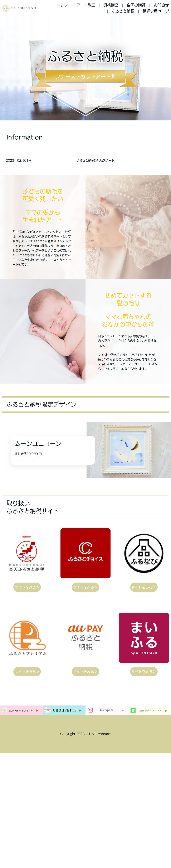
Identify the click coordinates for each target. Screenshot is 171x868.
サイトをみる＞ (27, 587)
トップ (62, 5)
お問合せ (161, 5)
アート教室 (86, 5)
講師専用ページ (156, 11)
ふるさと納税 (123, 11)
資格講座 (111, 5)
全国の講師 (136, 5)
